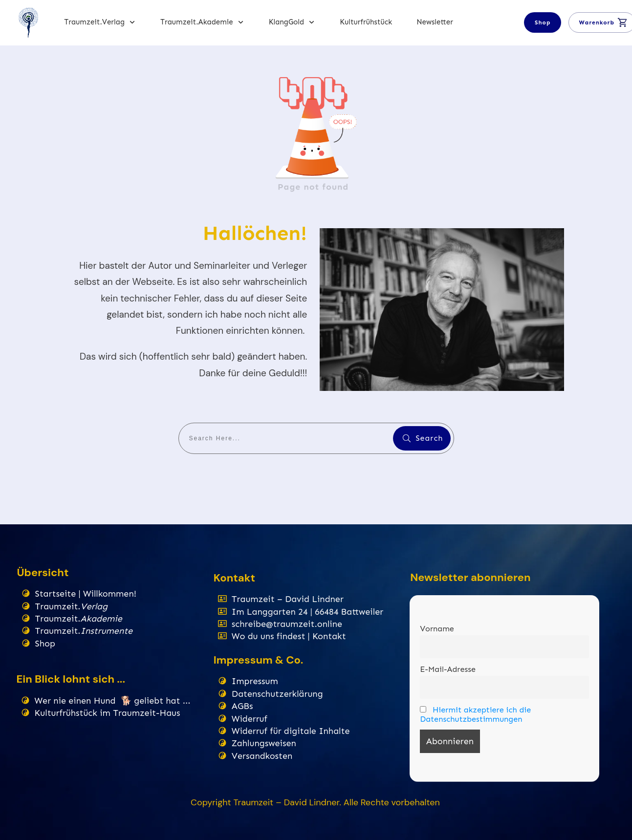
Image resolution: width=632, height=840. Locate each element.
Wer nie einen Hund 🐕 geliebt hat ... (113, 701)
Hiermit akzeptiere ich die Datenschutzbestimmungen (475, 714)
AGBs (242, 706)
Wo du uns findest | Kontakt (289, 636)
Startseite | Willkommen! (86, 594)
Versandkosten (262, 756)
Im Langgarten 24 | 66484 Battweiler (307, 612)
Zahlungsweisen (264, 743)
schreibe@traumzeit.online (287, 624)
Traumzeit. (71, 606)
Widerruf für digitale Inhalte (291, 731)
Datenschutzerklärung (277, 694)
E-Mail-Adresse (448, 669)
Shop (45, 644)
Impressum (255, 681)
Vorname (437, 629)
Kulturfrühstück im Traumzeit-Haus (109, 713)
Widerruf (250, 719)
